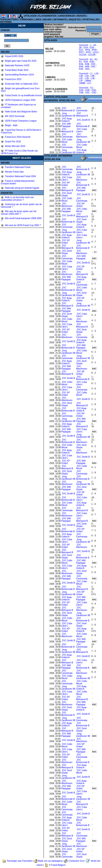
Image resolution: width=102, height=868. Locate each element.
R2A (86, 62)
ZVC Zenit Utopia (66, 194)
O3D (94, 93)
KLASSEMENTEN (47, 16)
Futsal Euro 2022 (13, 79)
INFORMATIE (60, 20)
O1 (91, 88)
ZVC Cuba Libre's (81, 130)
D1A (86, 48)
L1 (91, 74)
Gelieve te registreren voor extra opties (55, 28)
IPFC (81, 52)
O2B (87, 90)
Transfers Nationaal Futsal (17, 167)
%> (10, 35)
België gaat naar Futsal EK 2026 (20, 61)
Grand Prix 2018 (13, 142)
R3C (93, 64)
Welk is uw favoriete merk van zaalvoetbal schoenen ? (17, 199)
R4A (81, 67)
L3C (81, 78)
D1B (92, 48)
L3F (81, 81)
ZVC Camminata (82, 109)
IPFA (88, 50)
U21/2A (82, 55)
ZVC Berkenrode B (68, 109)
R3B (87, 64)
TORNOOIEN (26, 20)
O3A (94, 90)
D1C (81, 50)
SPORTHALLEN (91, 20)
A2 (96, 59)
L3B (92, 76)
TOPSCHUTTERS (9, 20)
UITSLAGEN (30, 16)
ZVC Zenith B (83, 120)
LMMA (88, 81)
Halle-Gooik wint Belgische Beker (21, 112)
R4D (81, 69)
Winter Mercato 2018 (15, 146)
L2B (81, 76)
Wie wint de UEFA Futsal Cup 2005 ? (23, 225)
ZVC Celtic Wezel (67, 141)
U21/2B (92, 55)
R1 (80, 62)
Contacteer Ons (76, 861)
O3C (88, 93)
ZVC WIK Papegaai (66, 125)
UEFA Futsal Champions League (20, 121)
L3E (93, 78)
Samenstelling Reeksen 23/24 (19, 75)
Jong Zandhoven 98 (68, 115)
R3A (81, 64)
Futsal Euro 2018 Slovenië (17, 137)
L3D (87, 78)
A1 (91, 59)
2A (95, 45)
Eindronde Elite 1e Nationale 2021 (21, 84)
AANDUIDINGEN (67, 16)
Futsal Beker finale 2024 (16, 70)
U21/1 (96, 52)
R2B (92, 62)
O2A (81, 90)
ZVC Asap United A (67, 120)
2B (80, 48)
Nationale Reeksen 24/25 (17, 65)
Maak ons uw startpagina (50, 861)
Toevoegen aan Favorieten (19, 861)
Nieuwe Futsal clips (14, 172)
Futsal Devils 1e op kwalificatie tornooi (23, 95)
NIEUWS (47, 20)
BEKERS (82, 16)
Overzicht (83, 45)
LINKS (38, 20)
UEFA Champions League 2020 (20, 100)
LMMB (82, 83)
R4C (93, 67)
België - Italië (11, 125)
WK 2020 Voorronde (14, 116)
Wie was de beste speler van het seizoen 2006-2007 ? (19, 213)
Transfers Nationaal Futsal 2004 (20, 176)
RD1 (87, 69)
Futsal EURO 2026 (14, 56)
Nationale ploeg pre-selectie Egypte (22, 188)
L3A (87, 76)
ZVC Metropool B (82, 115)
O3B (81, 93)
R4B (87, 67)
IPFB (94, 50)
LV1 (89, 83)
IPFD (88, 52)
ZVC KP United (65, 184)
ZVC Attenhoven (82, 136)
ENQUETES (75, 20)
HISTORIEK (6, 22)
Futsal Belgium (58, 865)
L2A (96, 74)
